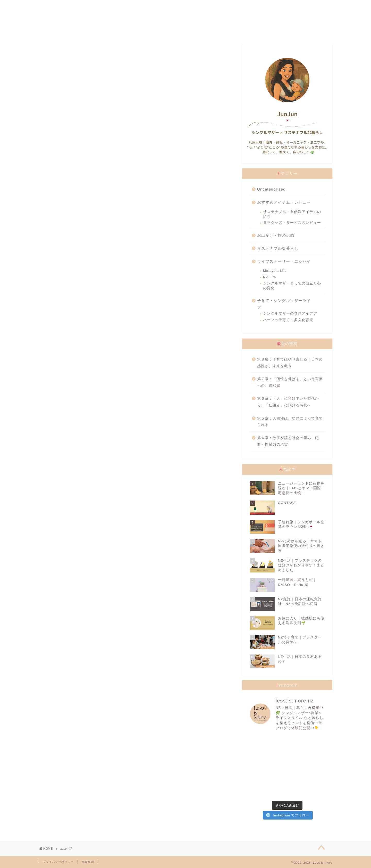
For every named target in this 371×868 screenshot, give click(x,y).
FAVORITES (121, 6)
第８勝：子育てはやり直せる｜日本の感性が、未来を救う (290, 363)
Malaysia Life (275, 271)
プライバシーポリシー (58, 862)
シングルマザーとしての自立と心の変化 (292, 286)
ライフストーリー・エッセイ (284, 261)
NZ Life (270, 277)
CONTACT (290, 6)
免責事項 (88, 862)
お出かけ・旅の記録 (276, 235)
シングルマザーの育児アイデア (290, 313)
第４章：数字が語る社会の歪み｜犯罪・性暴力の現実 (288, 441)
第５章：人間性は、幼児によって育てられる (290, 422)
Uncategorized (271, 189)
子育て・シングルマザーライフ (284, 304)
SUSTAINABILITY (178, 6)
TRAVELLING (235, 6)
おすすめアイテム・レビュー (284, 202)
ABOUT (66, 6)
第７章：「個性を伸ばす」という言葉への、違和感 (290, 382)
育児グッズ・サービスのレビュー (292, 223)
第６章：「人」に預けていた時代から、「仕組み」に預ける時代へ (288, 402)
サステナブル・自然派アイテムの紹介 (292, 214)
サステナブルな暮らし (278, 248)
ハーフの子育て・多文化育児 (288, 320)
